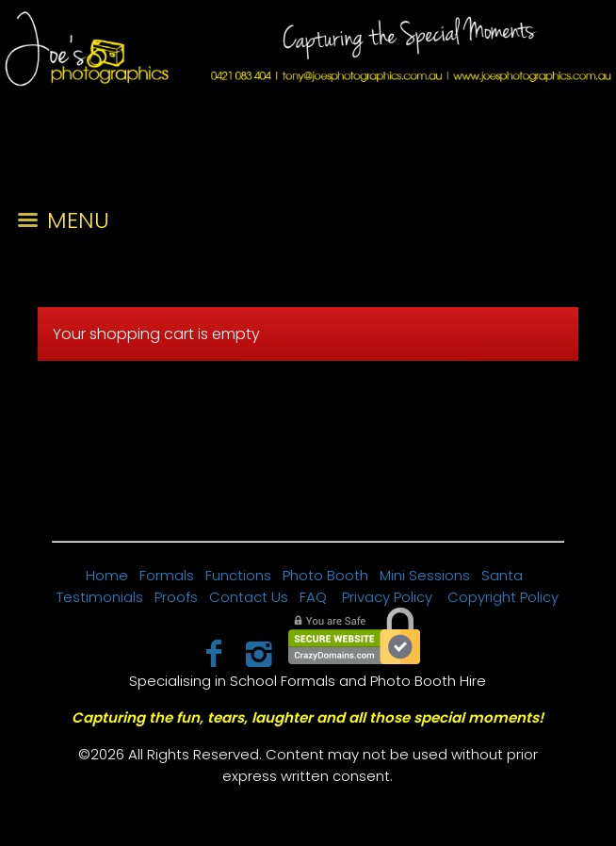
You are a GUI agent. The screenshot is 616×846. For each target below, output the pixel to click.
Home (107, 575)
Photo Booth (325, 575)
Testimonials (100, 597)
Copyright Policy (503, 597)
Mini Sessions (425, 575)
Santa (502, 575)
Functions (238, 575)
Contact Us (249, 597)
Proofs (176, 597)
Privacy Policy (387, 597)
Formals (167, 575)
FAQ (313, 597)
